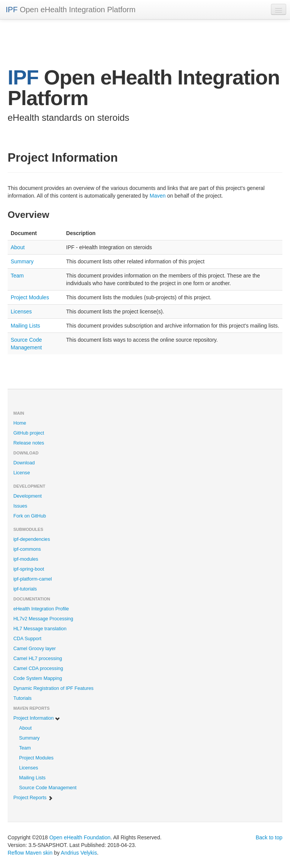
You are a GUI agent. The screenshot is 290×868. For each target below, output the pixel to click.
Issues (20, 506)
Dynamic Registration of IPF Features (53, 688)
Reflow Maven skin (30, 853)
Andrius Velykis (79, 853)
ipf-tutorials (25, 589)
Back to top (269, 837)
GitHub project (29, 433)
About (18, 247)
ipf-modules (26, 559)
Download (24, 463)
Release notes (29, 443)
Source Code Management (48, 788)
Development (27, 496)
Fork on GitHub (30, 516)
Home (20, 423)
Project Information (37, 718)
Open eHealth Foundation (80, 837)
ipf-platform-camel (33, 579)
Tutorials (23, 698)
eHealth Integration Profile (41, 609)
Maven (158, 196)
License (22, 473)
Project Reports (33, 798)
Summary (22, 261)
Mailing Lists (25, 326)
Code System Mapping (38, 678)
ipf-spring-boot (29, 569)
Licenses (21, 312)
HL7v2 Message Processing (43, 619)
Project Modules (30, 297)
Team (17, 276)
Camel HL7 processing (38, 659)
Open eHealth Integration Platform (71, 10)
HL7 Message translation (40, 629)
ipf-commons (27, 549)
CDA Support (27, 639)
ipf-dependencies (32, 539)
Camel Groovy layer (35, 649)
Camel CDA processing (38, 668)
